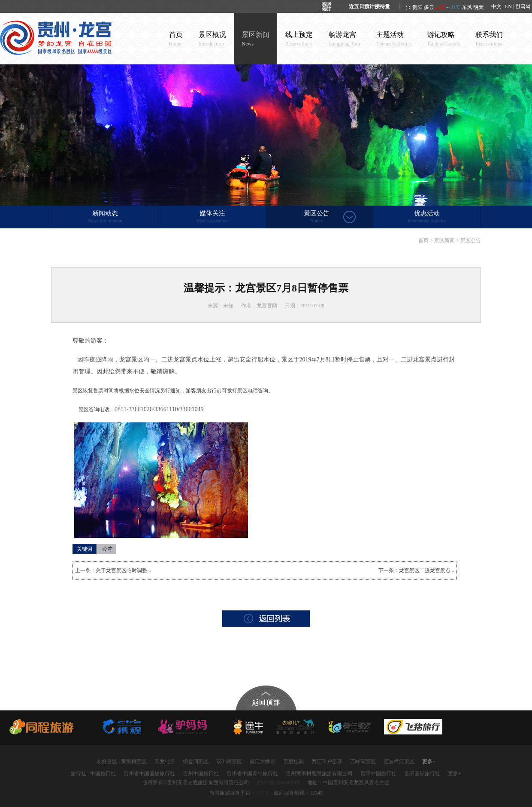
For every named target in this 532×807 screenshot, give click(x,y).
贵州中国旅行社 (201, 774)
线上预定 (299, 39)
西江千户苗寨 (327, 761)
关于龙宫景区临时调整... (123, 570)
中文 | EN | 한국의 (511, 6)
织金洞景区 (196, 761)
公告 (107, 549)
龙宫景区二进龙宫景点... (427, 570)
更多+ (429, 761)
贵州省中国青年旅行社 (252, 774)
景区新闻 (256, 39)
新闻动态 (105, 217)
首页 (176, 39)
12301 (262, 793)
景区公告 (316, 217)
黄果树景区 (134, 761)
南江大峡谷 (263, 761)
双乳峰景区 (229, 761)
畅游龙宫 (345, 39)
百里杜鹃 (293, 761)
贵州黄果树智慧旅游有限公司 (319, 774)
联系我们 (489, 39)
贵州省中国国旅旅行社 (149, 774)
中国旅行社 (103, 774)
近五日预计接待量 (369, 6)
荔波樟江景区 (399, 761)
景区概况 (212, 39)
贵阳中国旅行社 (378, 774)
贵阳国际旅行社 (422, 774)
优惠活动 (427, 217)
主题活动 (394, 39)
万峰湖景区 (363, 761)
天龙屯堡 (165, 761)
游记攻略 (443, 39)
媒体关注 (212, 217)
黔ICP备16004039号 (279, 783)
